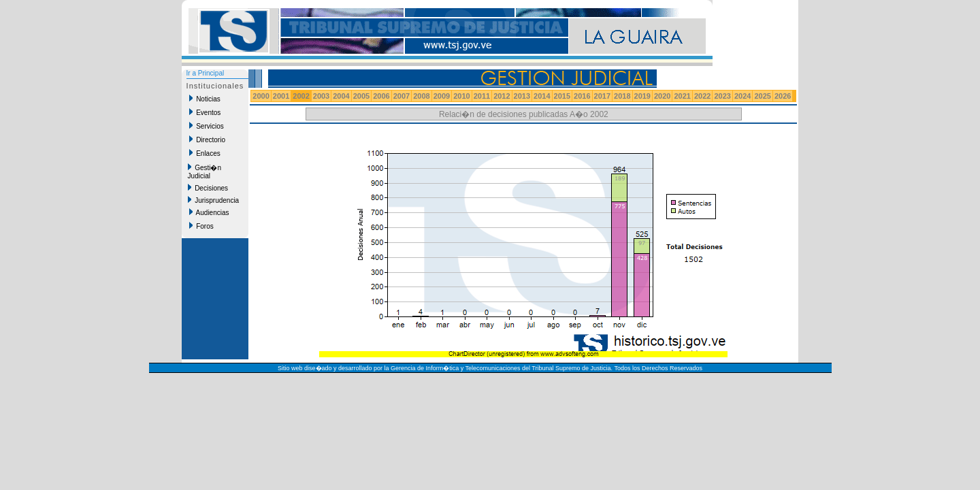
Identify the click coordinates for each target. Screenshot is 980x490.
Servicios (207, 126)
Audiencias (209, 212)
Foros (201, 226)
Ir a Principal (206, 73)
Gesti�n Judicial (205, 171)
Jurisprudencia (214, 200)
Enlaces (205, 153)
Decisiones (208, 188)
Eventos (205, 112)
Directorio (207, 140)
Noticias (205, 99)
